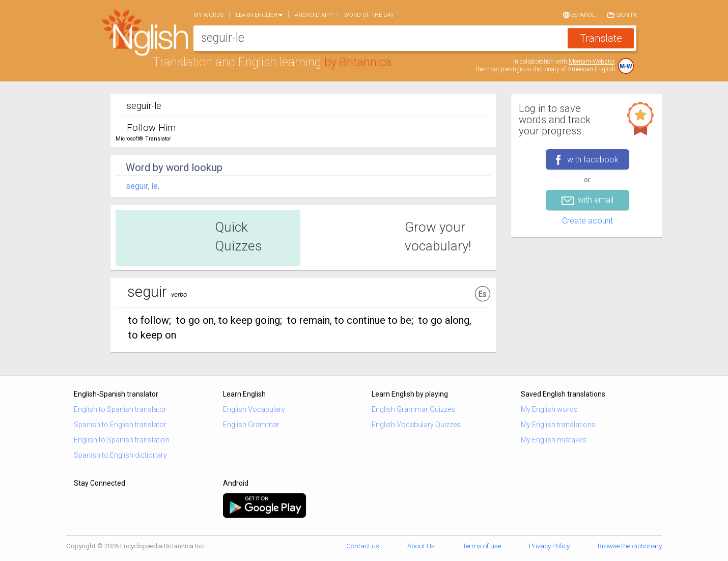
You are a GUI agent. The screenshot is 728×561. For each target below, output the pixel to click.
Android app (313, 15)
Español (579, 14)
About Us (421, 546)
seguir (137, 186)
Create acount (587, 221)
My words (208, 15)
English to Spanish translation (122, 440)
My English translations (558, 425)
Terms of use (482, 546)
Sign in (622, 14)
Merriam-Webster (591, 62)
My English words (549, 409)
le (155, 186)
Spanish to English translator (120, 425)
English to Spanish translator (120, 409)
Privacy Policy (549, 546)
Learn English (259, 15)
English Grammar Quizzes (413, 409)
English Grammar (251, 425)
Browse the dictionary (630, 546)
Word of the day (369, 15)
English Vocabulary (254, 409)
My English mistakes (554, 440)
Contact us (363, 546)
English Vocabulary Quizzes (416, 425)
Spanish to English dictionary (120, 455)
